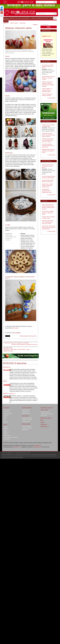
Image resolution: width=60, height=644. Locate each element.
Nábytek (5, 434)
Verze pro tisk (33, 336)
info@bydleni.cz (38, 445)
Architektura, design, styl (47, 408)
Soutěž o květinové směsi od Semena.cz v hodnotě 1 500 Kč (48, 78)
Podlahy (5, 417)
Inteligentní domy (26, 422)
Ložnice (5, 430)
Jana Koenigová (16, 333)
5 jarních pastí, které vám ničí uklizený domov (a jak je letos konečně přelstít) (49, 227)
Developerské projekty (27, 418)
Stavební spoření (26, 413)
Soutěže (42, 422)
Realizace (6, 422)
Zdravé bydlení (7, 439)
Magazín (45, 201)
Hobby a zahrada (14, 23)
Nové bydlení (25, 416)
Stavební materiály (8, 413)
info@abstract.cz (37, 447)
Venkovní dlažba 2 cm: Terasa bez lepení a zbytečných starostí (47, 90)
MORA (5, 381)
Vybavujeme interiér (45, 412)
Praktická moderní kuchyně (47, 414)
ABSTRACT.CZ (45, 427)
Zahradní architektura (27, 428)
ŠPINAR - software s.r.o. (9, 394)
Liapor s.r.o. (47, 36)
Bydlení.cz (6, 23)
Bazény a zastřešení (27, 426)
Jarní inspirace (14, 349)
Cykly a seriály (44, 410)
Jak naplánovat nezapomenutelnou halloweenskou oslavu (47, 191)
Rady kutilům (7, 349)
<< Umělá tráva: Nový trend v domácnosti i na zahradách (16, 343)
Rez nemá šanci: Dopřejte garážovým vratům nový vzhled (48, 67)
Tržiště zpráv (44, 424)
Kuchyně (6, 427)
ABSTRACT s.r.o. (17, 447)
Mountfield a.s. (7, 367)
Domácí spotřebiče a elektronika (11, 437)
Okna (5, 420)
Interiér (5, 425)
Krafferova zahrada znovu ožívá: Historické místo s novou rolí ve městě (48, 140)
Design (28, 349)
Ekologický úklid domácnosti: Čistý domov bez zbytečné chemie (48, 151)
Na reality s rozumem (27, 420)
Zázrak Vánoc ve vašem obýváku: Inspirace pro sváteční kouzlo (47, 186)
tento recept (15, 328)
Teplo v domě (44, 415)
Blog (42, 420)
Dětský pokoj (6, 432)
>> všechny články (51, 98)
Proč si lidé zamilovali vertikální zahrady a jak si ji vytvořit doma (48, 146)
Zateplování (6, 415)
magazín (35, 24)
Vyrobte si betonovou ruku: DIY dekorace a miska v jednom (48, 166)
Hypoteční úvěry (26, 412)
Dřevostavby (6, 412)
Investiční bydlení (26, 410)
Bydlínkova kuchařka (8, 351)
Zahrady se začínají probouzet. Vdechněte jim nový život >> (25, 344)
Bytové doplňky (22, 349)
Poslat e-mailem (24, 336)
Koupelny (6, 428)
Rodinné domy (7, 410)
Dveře (5, 419)
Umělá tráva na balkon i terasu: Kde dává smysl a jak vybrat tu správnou (48, 135)
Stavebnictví (6, 408)
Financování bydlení (27, 408)
